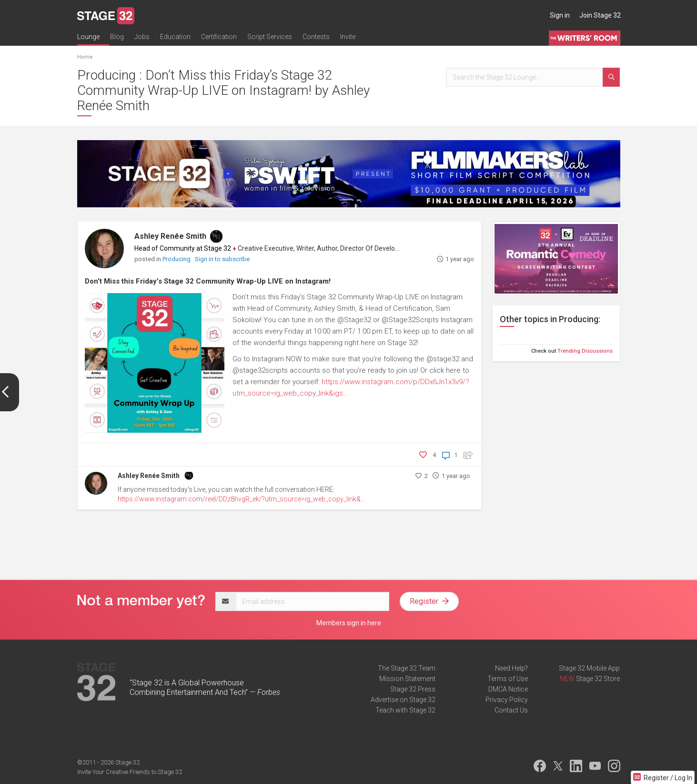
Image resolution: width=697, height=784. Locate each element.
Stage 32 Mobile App (589, 668)
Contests (316, 37)
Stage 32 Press (413, 689)
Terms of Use (508, 679)
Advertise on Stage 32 (403, 700)
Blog (117, 37)
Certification (219, 37)
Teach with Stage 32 (405, 710)
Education (175, 37)
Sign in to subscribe (222, 259)
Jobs (142, 37)
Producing (177, 259)
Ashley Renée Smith (170, 236)
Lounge (88, 37)
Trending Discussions (585, 351)
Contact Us (511, 710)
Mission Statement (407, 679)
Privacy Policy (507, 700)
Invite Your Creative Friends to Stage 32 (130, 772)
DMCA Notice (508, 689)
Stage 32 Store (598, 679)
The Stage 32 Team (407, 668)
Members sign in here (349, 623)
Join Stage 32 (600, 15)
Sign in (560, 15)
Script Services (270, 37)
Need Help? (511, 668)
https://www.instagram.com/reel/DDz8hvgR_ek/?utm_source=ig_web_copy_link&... (241, 499)
